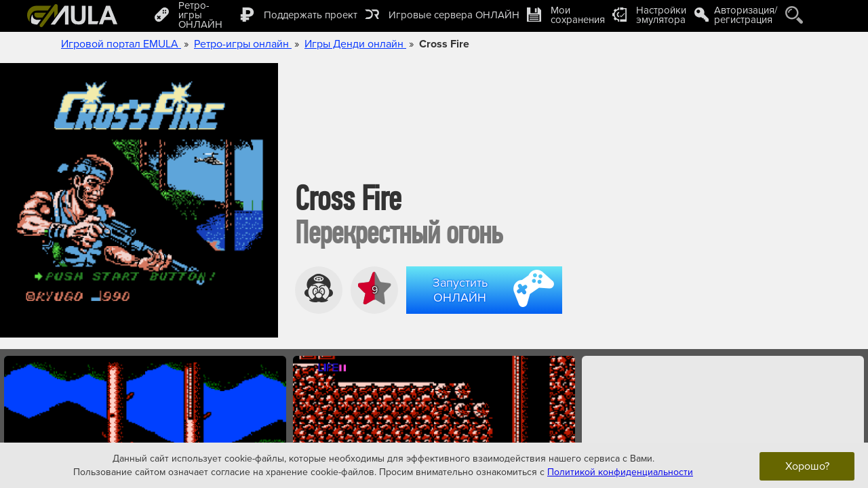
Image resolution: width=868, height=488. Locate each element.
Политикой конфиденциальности (620, 471)
